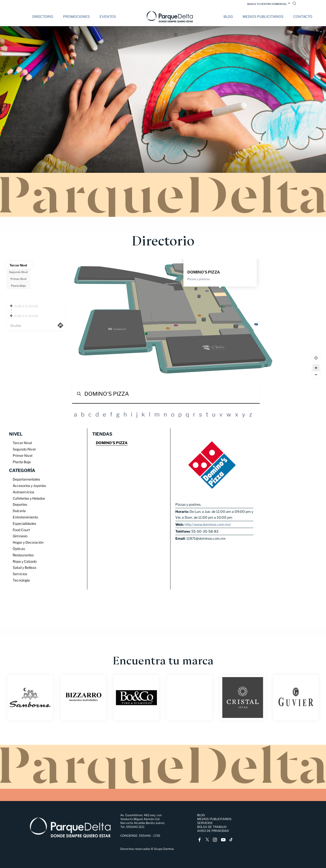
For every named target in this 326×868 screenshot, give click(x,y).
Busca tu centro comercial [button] (267, 4)
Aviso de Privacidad (213, 831)
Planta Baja (18, 286)
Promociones (76, 16)
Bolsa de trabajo (212, 827)
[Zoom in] (316, 368)
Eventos (108, 16)
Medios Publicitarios (263, 16)
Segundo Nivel (18, 272)
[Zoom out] (316, 375)
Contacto (303, 16)
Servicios (205, 823)
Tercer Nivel (18, 265)
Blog (228, 16)
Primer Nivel (18, 279)
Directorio (43, 16)
